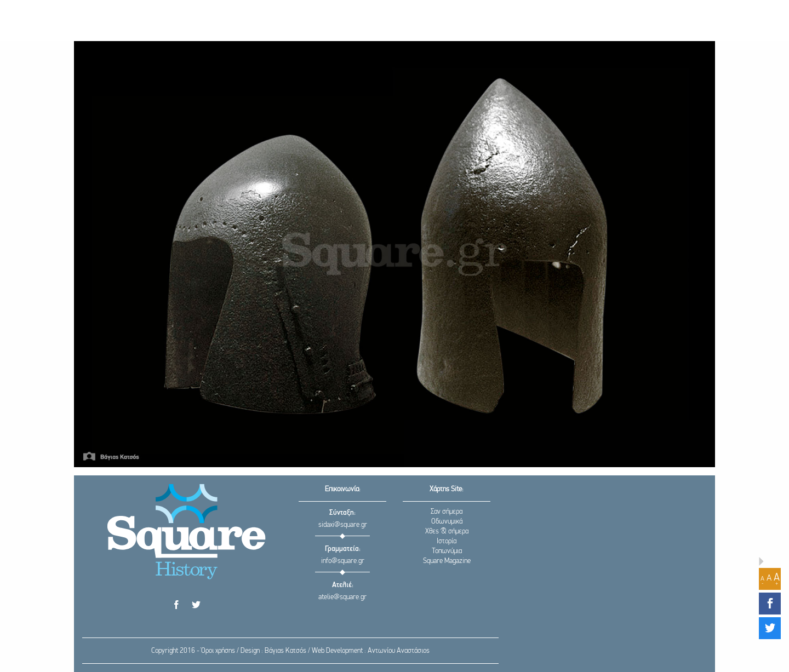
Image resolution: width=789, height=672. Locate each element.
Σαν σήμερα (447, 512)
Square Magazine (447, 561)
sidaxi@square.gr (343, 525)
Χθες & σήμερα (447, 532)
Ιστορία (447, 541)
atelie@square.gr (342, 597)
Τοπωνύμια (447, 551)
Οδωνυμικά (447, 522)
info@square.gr (343, 561)
